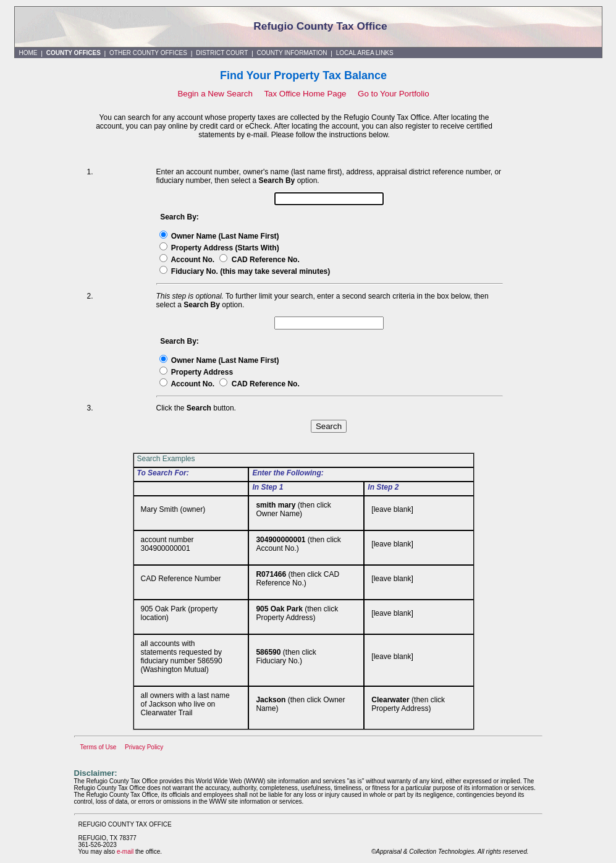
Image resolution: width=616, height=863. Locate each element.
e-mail (125, 852)
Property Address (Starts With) (225, 248)
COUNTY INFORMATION (292, 53)
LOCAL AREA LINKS (365, 53)
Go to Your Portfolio (394, 94)
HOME (28, 53)
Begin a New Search (215, 94)
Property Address (202, 372)
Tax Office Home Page (306, 94)
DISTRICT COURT (222, 53)
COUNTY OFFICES (74, 53)
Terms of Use (99, 747)
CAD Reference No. (266, 260)
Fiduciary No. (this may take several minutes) (251, 271)
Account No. (193, 260)
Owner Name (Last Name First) (225, 236)
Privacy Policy (144, 747)
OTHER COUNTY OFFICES (148, 53)
